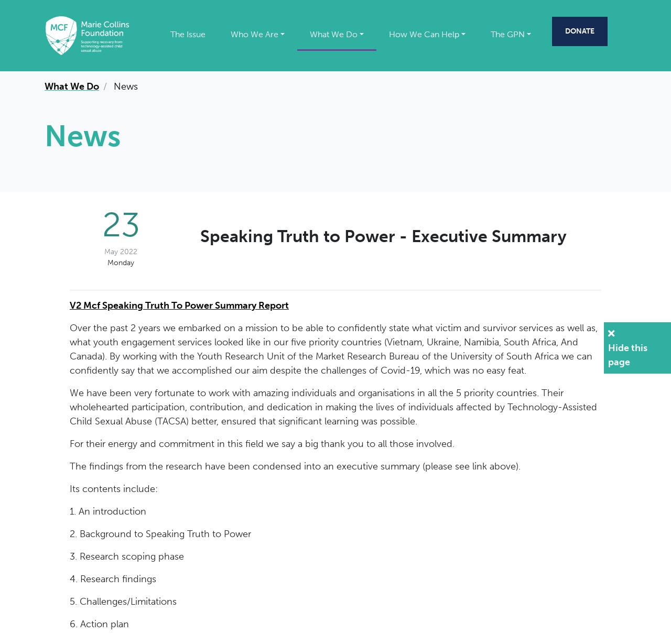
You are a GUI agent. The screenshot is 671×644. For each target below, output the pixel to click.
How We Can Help (424, 34)
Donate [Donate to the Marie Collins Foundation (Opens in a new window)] (580, 31)
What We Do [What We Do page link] (72, 86)
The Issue (188, 34)
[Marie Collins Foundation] (87, 35)
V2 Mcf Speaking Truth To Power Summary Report (179, 305)
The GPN (508, 34)
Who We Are (255, 34)
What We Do (334, 34)
